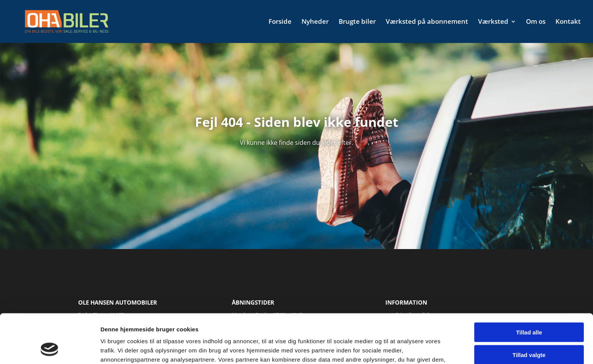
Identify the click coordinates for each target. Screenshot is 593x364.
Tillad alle (529, 288)
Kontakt (568, 22)
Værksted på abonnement (427, 22)
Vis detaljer (398, 349)
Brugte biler (357, 22)
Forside (280, 22)
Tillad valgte (529, 310)
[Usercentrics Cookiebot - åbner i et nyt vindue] (50, 349)
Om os (536, 22)
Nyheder (315, 22)
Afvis (529, 332)
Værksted (493, 22)
